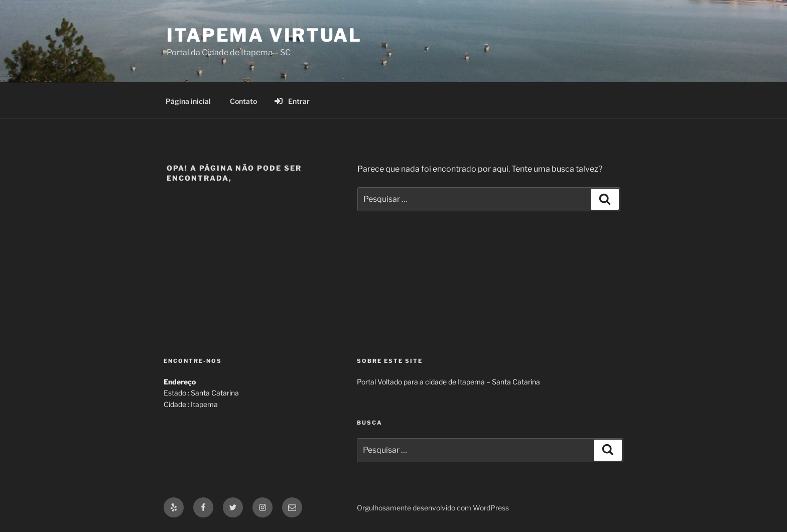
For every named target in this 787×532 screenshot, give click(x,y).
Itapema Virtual (264, 35)
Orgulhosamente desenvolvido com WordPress (433, 508)
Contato (243, 101)
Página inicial (188, 101)
